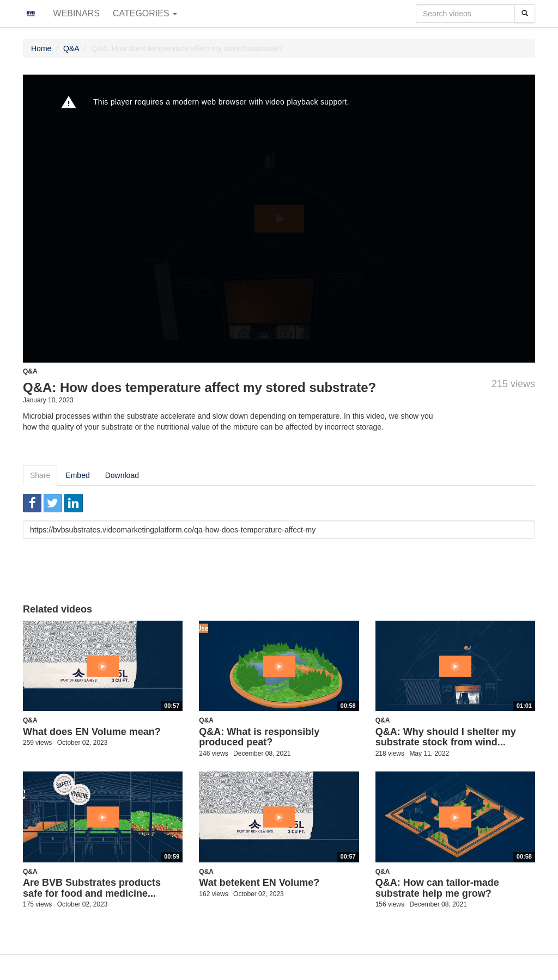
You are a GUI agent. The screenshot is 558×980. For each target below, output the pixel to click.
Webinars (77, 13)
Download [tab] (122, 475)
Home (41, 48)
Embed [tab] (77, 475)
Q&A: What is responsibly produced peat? (259, 737)
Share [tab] (40, 475)
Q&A (71, 48)
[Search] (525, 14)
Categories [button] (145, 13)
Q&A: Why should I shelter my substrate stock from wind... (446, 737)
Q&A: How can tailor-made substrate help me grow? (437, 888)
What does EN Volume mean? (92, 732)
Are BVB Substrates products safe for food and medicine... (92, 888)
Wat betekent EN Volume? (259, 883)
